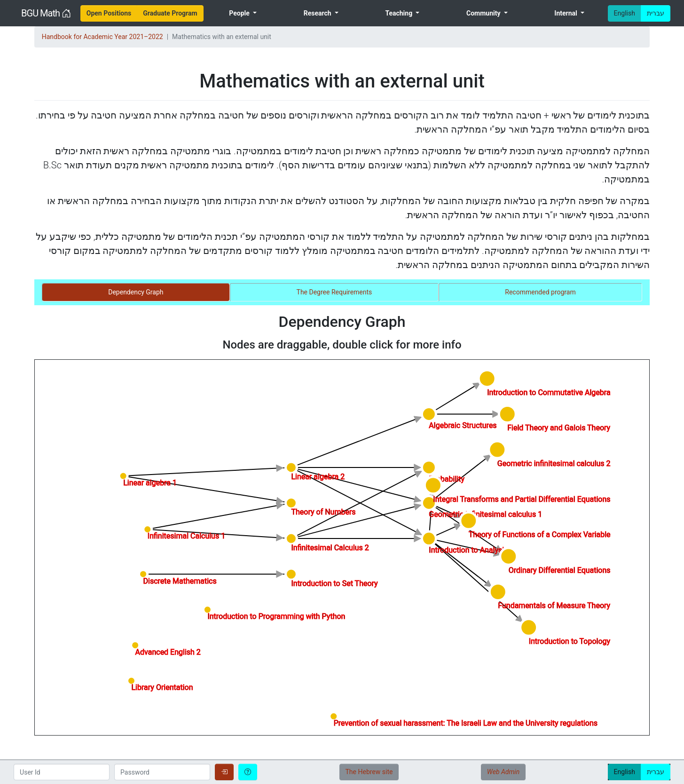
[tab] (136, 292)
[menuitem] (109, 13)
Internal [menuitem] (566, 13)
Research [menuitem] (318, 13)
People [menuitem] (240, 13)
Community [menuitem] (484, 13)
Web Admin (503, 772)
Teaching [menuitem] (399, 13)
